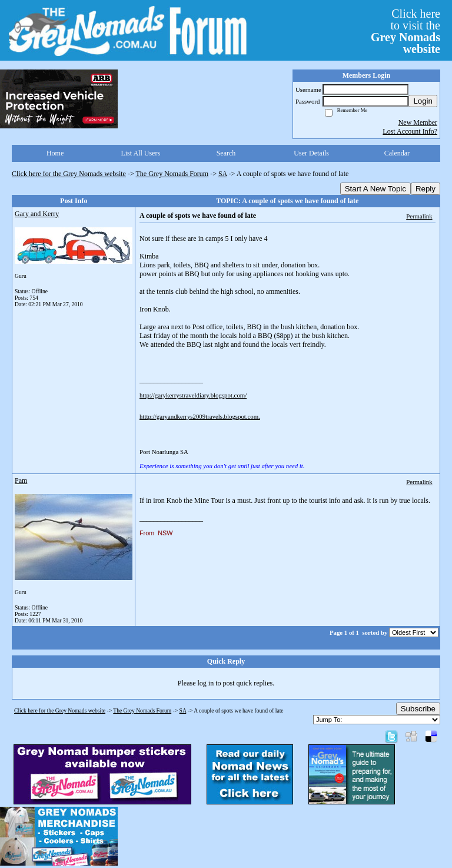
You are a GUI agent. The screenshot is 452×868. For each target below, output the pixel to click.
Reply (426, 189)
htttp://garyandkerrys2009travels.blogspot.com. (200, 416)
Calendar (397, 153)
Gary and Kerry (37, 214)
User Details (311, 153)
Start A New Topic (375, 189)
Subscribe (418, 709)
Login (423, 101)
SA (223, 174)
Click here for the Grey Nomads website (69, 174)
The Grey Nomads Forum (172, 174)
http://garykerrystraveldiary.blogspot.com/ (193, 395)
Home (55, 153)
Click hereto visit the (406, 31)
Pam (21, 481)
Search (226, 153)
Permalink (419, 216)
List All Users (140, 153)
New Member (418, 122)
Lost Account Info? (410, 131)
